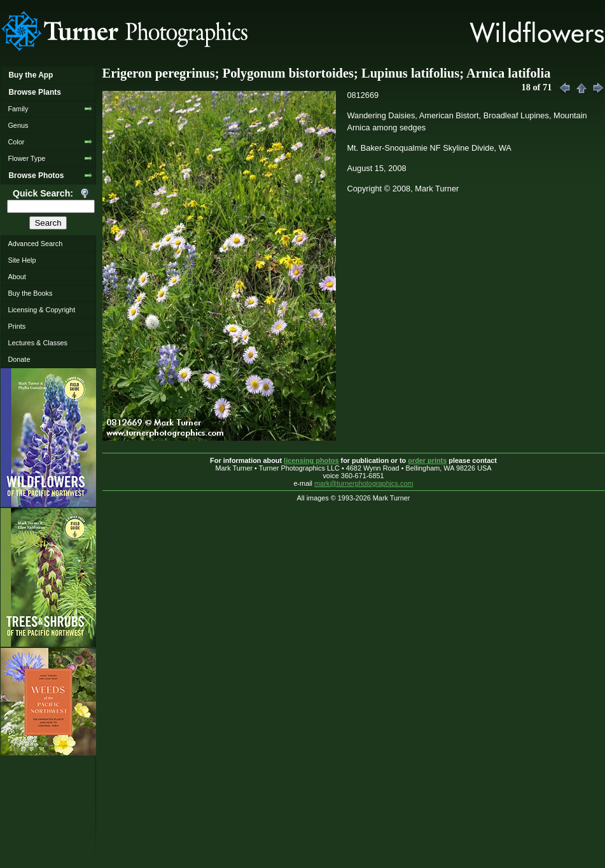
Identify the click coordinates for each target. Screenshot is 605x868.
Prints (17, 326)
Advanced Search (35, 244)
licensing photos (311, 460)
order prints (427, 460)
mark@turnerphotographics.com (364, 483)
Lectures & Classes (38, 343)
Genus (18, 125)
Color (16, 142)
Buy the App (31, 75)
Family (18, 109)
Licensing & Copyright (41, 310)
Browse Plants (34, 92)
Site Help (22, 260)
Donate (19, 359)
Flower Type (26, 158)
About (17, 277)
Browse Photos (36, 176)
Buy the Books (30, 293)
